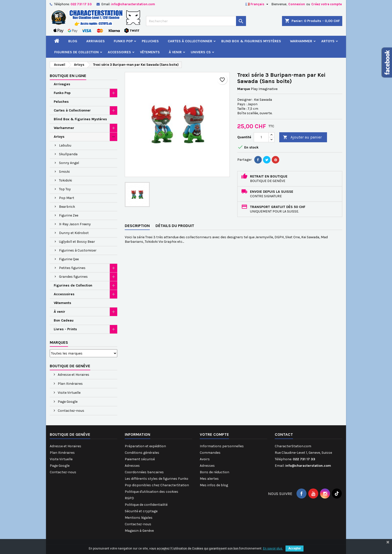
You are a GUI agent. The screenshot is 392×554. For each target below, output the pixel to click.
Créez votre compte (326, 4)
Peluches (150, 41)
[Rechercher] (196, 21)
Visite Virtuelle (69, 393)
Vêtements (150, 52)
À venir (175, 52)
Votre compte (214, 434)
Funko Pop (123, 41)
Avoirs (205, 459)
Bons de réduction (214, 472)
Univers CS (201, 52)
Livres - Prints (65, 329)
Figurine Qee (69, 259)
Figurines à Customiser (78, 250)
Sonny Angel (69, 163)
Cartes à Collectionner (190, 41)
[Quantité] (261, 137)
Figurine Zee (69, 215)
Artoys (328, 41)
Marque (244, 89)
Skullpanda (68, 154)
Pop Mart (67, 198)
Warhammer (301, 41)
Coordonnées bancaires (144, 472)
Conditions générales (142, 453)
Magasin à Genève (139, 531)
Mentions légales (139, 518)
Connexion (297, 4)
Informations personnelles (222, 446)
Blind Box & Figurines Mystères (251, 41)
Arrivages (95, 41)
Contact (284, 434)
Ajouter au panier (302, 137)
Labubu (65, 145)
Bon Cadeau (64, 320)
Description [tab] (137, 226)
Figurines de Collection (76, 52)
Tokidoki (65, 180)
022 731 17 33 (81, 4)
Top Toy (65, 189)
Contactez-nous (71, 411)
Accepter (294, 548)
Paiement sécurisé (140, 459)
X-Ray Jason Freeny (75, 224)
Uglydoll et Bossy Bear (77, 242)
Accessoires (119, 52)
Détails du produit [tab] (175, 226)
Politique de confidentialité (146, 505)
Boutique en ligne (68, 76)
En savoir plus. (273, 548)
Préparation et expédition (145, 446)
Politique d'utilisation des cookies (151, 492)
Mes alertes (209, 479)
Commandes (210, 453)
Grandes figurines (73, 277)
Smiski (64, 172)
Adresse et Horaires (73, 375)
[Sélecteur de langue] (257, 4)
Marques (59, 342)
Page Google (67, 402)
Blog (73, 41)
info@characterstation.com (133, 4)
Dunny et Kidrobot (74, 233)
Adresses (132, 466)
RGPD (129, 498)
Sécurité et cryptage (141, 511)
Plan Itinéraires (70, 384)
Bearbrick (67, 207)
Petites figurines (72, 268)
